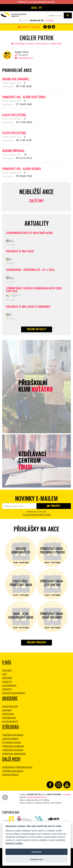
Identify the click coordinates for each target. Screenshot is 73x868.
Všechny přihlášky (36, 642)
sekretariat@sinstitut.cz (37, 797)
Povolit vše (37, 852)
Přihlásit (54, 506)
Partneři (7, 678)
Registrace (35, 27)
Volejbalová (9, 718)
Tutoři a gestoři (42, 44)
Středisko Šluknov (13, 750)
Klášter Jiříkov (10, 739)
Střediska (11, 727)
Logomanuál (9, 685)
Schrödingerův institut (22, 44)
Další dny (37, 201)
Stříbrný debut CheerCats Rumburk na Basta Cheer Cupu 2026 (34, 290)
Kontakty (50, 20)
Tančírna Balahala (13, 735)
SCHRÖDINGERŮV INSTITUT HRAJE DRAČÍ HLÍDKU (30, 233)
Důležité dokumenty (14, 693)
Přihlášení (24, 27)
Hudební (7, 710)
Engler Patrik (56, 44)
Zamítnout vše (36, 859)
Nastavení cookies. (14, 843)
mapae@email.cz (26, 58)
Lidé (4, 674)
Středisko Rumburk (13, 746)
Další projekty (10, 721)
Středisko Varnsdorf (14, 754)
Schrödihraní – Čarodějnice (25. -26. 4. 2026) (30, 270)
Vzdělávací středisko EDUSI (17, 767)
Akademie (10, 698)
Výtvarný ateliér (11, 742)
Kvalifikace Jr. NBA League (20, 251)
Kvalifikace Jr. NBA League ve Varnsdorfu (28, 307)
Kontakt (7, 670)
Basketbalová (10, 706)
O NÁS (7, 662)
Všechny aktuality (37, 329)
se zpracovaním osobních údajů (36, 514)
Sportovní (8, 714)
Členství (7, 682)
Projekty (7, 689)
